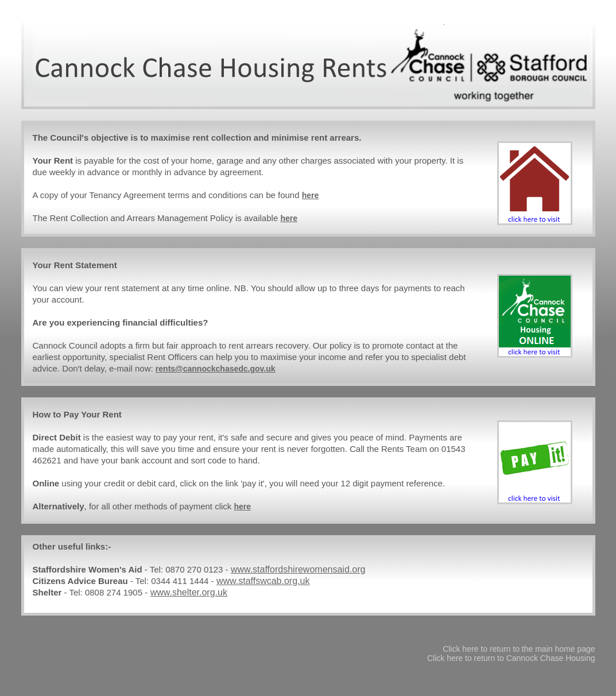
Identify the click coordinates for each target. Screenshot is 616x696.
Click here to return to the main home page (519, 649)
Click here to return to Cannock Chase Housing (511, 658)
